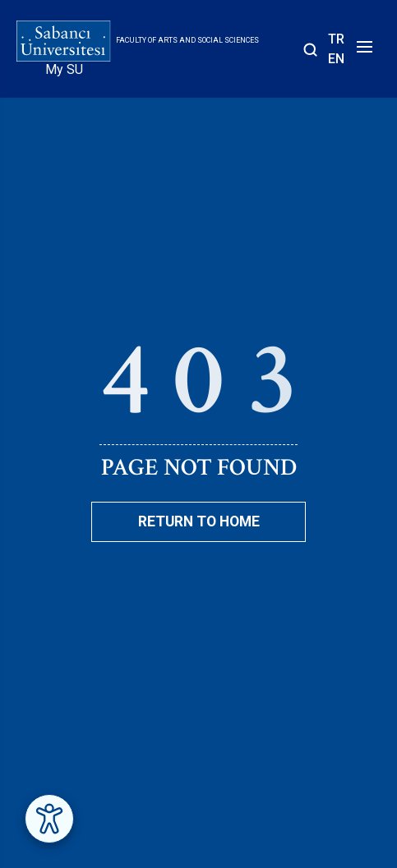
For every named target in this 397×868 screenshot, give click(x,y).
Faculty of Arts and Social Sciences (187, 40)
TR (336, 39)
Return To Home (199, 521)
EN (336, 59)
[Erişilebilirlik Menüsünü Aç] (49, 819)
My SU (64, 69)
